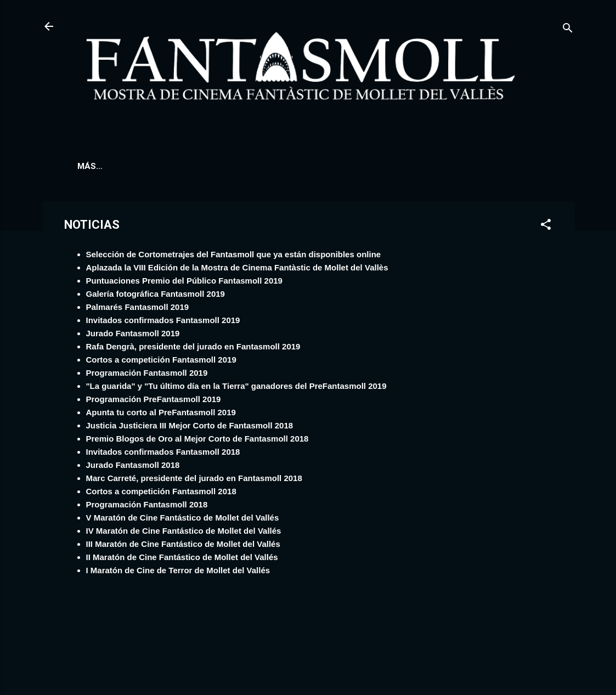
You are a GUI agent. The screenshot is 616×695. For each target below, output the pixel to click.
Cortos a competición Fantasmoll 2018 (161, 493)
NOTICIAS (307, 166)
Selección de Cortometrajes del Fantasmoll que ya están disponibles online (234, 256)
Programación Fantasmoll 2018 (147, 507)
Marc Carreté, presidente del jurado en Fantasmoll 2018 (194, 480)
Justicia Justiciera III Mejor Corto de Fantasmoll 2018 (190, 428)
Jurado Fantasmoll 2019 (133, 335)
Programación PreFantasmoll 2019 (154, 401)
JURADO (363, 166)
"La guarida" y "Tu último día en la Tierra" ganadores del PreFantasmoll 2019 (236, 388)
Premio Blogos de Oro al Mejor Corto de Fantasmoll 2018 (197, 441)
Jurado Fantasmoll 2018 (133, 467)
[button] (546, 228)
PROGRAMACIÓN (111, 166)
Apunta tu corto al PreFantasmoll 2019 (161, 414)
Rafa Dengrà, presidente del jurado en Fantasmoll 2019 (193, 349)
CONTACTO (503, 166)
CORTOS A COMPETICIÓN (216, 166)
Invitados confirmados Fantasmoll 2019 (163, 322)
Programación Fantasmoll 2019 (147, 375)
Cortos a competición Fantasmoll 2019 (161, 362)
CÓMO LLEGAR (430, 166)
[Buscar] (568, 30)
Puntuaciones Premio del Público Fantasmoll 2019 (184, 283)
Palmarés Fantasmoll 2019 (138, 309)
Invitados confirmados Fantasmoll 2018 (163, 454)
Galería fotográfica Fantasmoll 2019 (156, 296)
